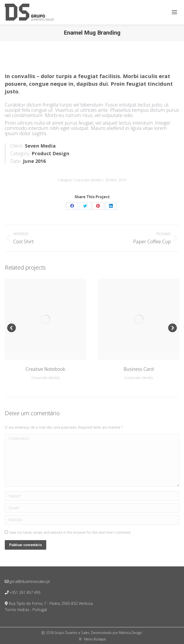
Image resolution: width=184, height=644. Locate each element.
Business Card (139, 369)
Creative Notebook (45, 369)
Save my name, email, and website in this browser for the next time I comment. (70, 532)
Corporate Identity (87, 180)
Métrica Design (130, 633)
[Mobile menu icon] (174, 12)
